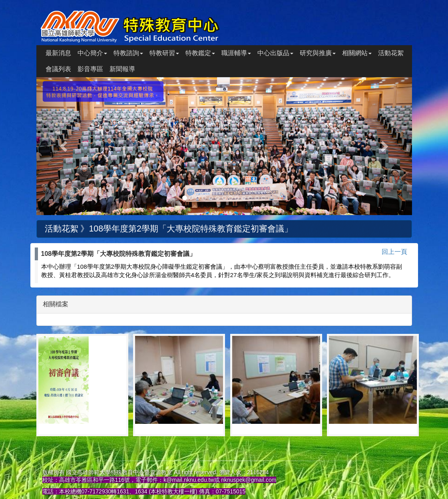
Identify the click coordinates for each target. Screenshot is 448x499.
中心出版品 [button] (275, 53)
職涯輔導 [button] (236, 53)
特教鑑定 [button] (200, 53)
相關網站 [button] (357, 53)
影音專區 (90, 69)
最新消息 (58, 53)
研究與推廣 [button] (318, 53)
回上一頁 (394, 252)
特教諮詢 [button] (128, 53)
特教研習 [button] (164, 53)
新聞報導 (122, 69)
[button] (65, 146)
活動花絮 (391, 53)
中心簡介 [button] (92, 53)
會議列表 (58, 69)
